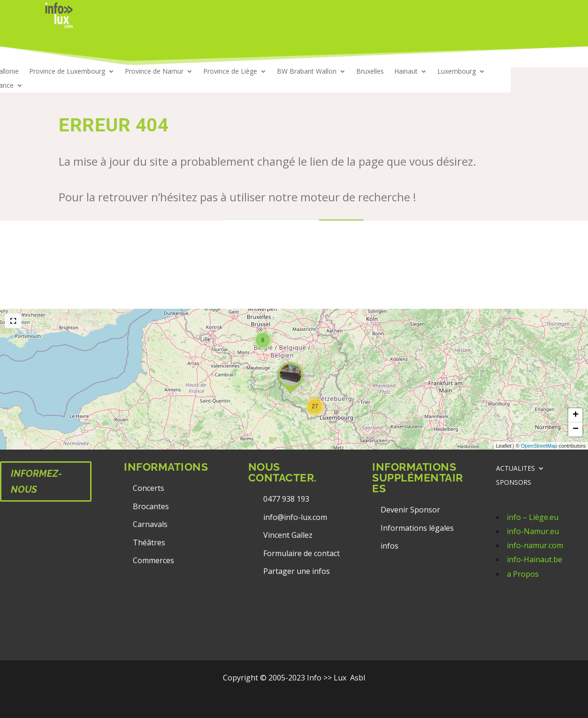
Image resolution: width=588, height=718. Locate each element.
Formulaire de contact (302, 553)
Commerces (153, 560)
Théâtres (149, 542)
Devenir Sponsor (410, 510)
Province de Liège (230, 72)
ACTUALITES (515, 469)
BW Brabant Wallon (307, 72)
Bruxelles (370, 72)
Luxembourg (457, 72)
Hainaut (406, 72)
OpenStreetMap (539, 446)
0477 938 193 (286, 499)
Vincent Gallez (288, 535)
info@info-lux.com (295, 517)
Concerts (149, 488)
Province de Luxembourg (67, 72)
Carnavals (150, 524)
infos (390, 546)
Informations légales (417, 528)
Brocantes (151, 506)
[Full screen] (13, 321)
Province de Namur (154, 72)
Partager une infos (297, 571)
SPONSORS (514, 483)
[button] (315, 406)
